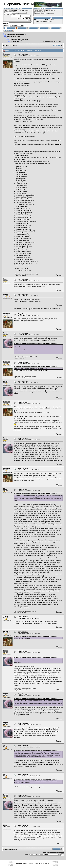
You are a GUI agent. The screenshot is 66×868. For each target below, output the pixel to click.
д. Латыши (15, 42)
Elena (5, 825)
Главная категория (13, 36)
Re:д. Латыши (23, 54)
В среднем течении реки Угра (16, 34)
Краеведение (13, 38)
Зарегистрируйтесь (39, 13)
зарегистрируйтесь (11, 12)
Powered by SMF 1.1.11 (22, 863)
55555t (5, 616)
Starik (5, 489)
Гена (5, 279)
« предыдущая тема (48, 42)
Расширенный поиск (17, 26)
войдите (27, 11)
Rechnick (6, 54)
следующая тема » (59, 42)
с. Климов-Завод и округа (19, 40)
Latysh (6, 333)
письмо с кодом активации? (20, 13)
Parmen (50, 21)
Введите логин (50, 13)
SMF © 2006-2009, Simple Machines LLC (39, 863)
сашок (5, 294)
